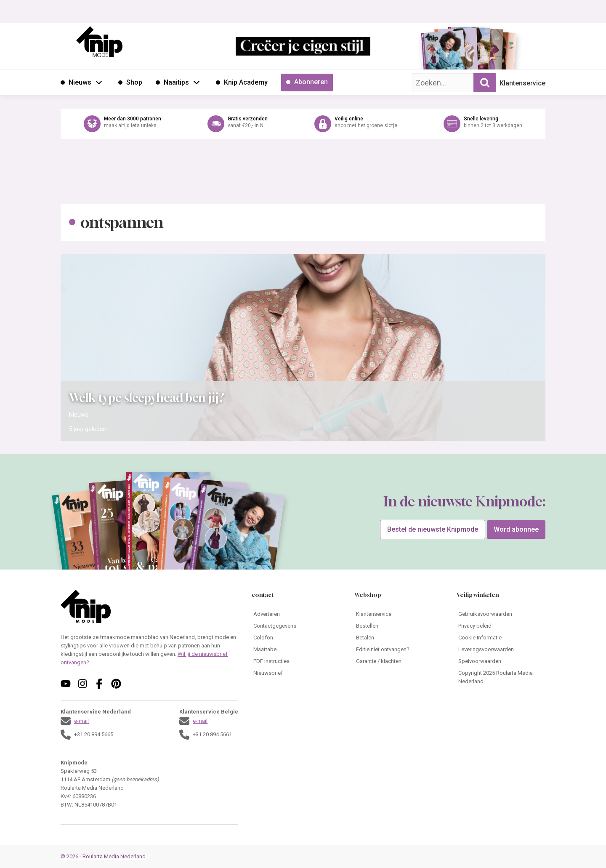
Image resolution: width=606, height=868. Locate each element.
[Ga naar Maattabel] (296, 650)
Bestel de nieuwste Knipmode (433, 529)
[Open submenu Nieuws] (99, 82)
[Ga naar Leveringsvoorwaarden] (501, 650)
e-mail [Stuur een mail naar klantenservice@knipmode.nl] (81, 721)
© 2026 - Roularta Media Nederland (103, 856)
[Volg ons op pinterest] (116, 684)
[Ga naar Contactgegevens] (296, 626)
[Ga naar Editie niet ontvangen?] (399, 650)
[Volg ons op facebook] (99, 684)
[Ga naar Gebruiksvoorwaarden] (501, 614)
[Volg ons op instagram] (82, 684)
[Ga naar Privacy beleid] (501, 626)
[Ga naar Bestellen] (399, 626)
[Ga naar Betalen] (399, 638)
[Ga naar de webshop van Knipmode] (303, 124)
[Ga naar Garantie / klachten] (399, 661)
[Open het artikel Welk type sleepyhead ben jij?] (303, 347)
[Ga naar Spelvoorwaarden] (501, 661)
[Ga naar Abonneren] (307, 83)
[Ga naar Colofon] (296, 638)
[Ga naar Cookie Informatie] (501, 638)
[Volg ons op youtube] (66, 684)
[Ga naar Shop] (130, 83)
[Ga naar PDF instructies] (296, 661)
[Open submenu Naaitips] (197, 82)
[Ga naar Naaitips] (172, 83)
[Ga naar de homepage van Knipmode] (99, 42)
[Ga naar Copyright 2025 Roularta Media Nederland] (501, 677)
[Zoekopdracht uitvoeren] (485, 83)
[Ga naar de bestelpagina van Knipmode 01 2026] (444, 53)
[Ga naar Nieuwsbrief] (296, 673)
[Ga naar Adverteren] (296, 614)
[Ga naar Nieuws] (76, 83)
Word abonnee (516, 529)
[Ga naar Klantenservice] (399, 614)
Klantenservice (522, 83)
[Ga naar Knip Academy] (242, 83)
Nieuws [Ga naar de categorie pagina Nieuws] (79, 415)
